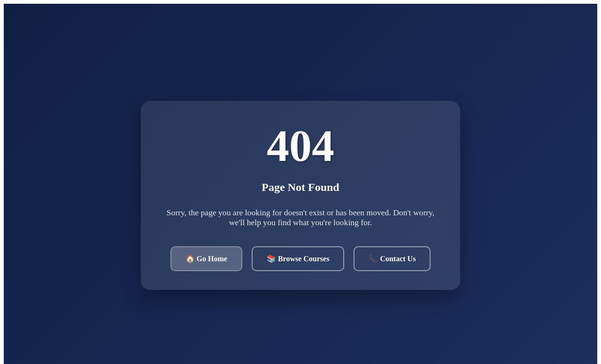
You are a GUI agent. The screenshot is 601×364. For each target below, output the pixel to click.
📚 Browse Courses (298, 259)
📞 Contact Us (392, 259)
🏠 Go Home (206, 259)
